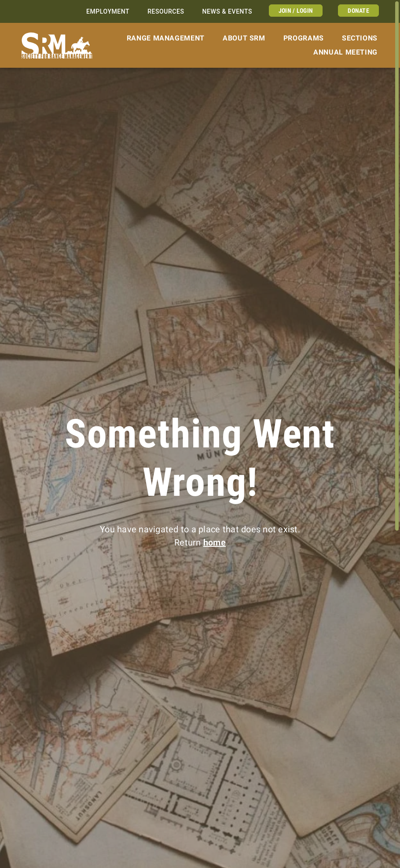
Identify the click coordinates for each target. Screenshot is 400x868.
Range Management (166, 38)
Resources (166, 11)
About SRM (244, 38)
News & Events (227, 11)
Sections (360, 38)
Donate (358, 11)
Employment (108, 11)
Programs (304, 38)
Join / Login (296, 11)
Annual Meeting (345, 52)
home (215, 542)
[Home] (57, 46)
